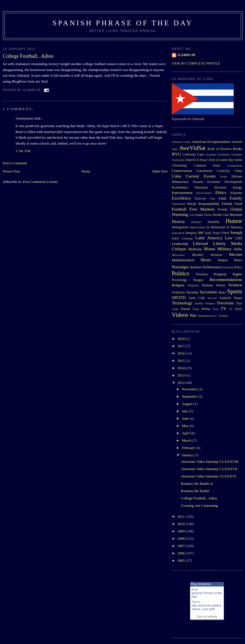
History (178, 221)
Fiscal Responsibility (203, 204)
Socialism (208, 292)
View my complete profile (196, 64)
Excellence (181, 198)
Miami (210, 249)
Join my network (207, 617)
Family (236, 198)
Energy (237, 188)
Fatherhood (178, 204)
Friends (223, 210)
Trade (175, 309)
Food (238, 204)
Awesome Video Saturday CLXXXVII (209, 469)
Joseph (236, 232)
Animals (237, 142)
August (188, 404)
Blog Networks (201, 584)
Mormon (216, 255)
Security (192, 292)
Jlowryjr (186, 55)
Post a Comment (15, 163)
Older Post (160, 171)
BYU (176, 154)
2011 (181, 516)
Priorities (202, 274)
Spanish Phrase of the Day (123, 23)
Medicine (195, 249)
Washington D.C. (208, 316)
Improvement (197, 227)
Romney (208, 285)
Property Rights (228, 274)
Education (201, 188)
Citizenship (179, 166)
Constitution (204, 171)
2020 (181, 339)
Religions (193, 285)
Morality (198, 255)
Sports (235, 291)
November (190, 389)
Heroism (236, 215)
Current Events (201, 176)
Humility (214, 222)
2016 (181, 353)
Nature (223, 260)
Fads (213, 199)
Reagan (198, 280)
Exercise (201, 199)
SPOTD (179, 297)
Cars (201, 154)
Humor (234, 221)
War (193, 315)
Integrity (191, 233)
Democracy (180, 182)
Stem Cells (197, 298)
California (189, 155)
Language (187, 238)
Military (225, 249)
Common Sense (207, 166)
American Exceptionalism (211, 142)
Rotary (221, 285)
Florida (227, 204)
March (187, 440)
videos (196, 609)
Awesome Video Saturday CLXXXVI (208, 476)
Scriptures (178, 292)
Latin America (209, 238)
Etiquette (236, 193)
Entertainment (182, 193)
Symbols (225, 298)
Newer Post (11, 171)
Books (238, 149)
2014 (181, 368)
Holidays (197, 222)
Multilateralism (183, 260)
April (186, 433)
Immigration (180, 227)
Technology (182, 303)
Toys (239, 303)
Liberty (219, 243)
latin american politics (206, 605)
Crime (238, 171)
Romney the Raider (195, 491)
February (189, 448)
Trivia (206, 309)
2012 (181, 383)
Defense (237, 177)
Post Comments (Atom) (41, 182)
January (188, 455)
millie (238, 249)
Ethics (221, 192)
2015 (181, 361)
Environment (204, 193)
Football (179, 209)
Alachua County (181, 142)
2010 (181, 524)
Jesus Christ (221, 233)
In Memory (234, 227)
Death (224, 177)
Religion (178, 285)
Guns (199, 215)
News (238, 260)
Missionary (178, 255)
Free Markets (202, 209)
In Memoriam (216, 227)
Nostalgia (180, 267)
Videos (180, 315)
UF (231, 309)
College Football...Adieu (28, 56)
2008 (181, 538)
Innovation (178, 233)
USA (239, 309)
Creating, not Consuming (199, 505)
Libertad (200, 243)
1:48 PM (23, 151)
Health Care (221, 215)
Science (236, 285)
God (192, 215)
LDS (239, 238)
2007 (181, 546)
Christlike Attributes (217, 155)
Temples (210, 303)
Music (206, 260)
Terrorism (225, 303)
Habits (208, 215)
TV (223, 308)
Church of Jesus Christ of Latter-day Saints (214, 160)
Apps (175, 149)
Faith (222, 198)
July (185, 411)
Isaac (208, 233)
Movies (236, 254)
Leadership (180, 244)
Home (86, 171)
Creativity (223, 171)
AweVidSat (192, 148)
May (186, 426)
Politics (181, 273)
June (186, 418)
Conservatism (182, 171)
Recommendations (226, 279)
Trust (215, 309)
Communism (235, 166)
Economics (180, 187)
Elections (220, 188)
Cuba (176, 176)
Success (212, 298)
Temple (199, 303)
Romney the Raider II (197, 483)
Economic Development (225, 182)
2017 (181, 346)
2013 (181, 375)
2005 (181, 560)
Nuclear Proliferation (205, 267)
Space (222, 292)
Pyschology (180, 280)
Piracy (238, 267)
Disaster (198, 182)
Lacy (175, 238)
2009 (181, 531)
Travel (185, 309)
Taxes (238, 298)
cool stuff (208, 609)
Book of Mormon (220, 149)
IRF (201, 233)
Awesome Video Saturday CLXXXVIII (210, 462)
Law (229, 238)
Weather (224, 316)
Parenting (228, 267)
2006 (181, 553)
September (190, 396)
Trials (196, 309)
